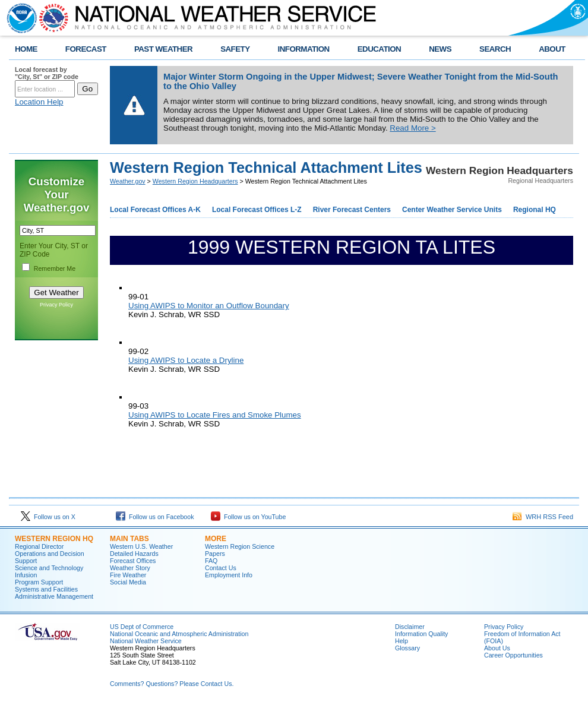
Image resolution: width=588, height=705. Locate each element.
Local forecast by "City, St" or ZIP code (47, 73)
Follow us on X (48, 517)
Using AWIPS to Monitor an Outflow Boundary (209, 306)
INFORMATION (304, 49)
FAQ (211, 561)
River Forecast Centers (352, 210)
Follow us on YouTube (248, 517)
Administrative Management (54, 596)
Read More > (412, 128)
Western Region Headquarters (195, 181)
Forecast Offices (133, 561)
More (216, 539)
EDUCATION (379, 49)
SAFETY (235, 49)
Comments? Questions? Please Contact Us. (172, 684)
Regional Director (39, 546)
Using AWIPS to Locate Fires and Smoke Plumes (215, 415)
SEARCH (495, 49)
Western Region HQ (54, 539)
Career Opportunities (513, 655)
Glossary (407, 648)
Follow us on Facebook (155, 517)
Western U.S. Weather (141, 546)
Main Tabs (129, 539)
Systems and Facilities (46, 589)
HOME (26, 49)
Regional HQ (535, 210)
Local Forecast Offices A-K (155, 210)
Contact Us (221, 568)
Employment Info (229, 575)
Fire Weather (128, 575)
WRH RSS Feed (543, 517)
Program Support (39, 582)
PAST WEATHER (163, 49)
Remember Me (55, 268)
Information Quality (421, 634)
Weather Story (130, 568)
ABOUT (552, 49)
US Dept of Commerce (142, 627)
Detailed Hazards (134, 554)
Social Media (128, 582)
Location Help (39, 102)
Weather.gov (128, 181)
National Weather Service (146, 641)
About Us (497, 648)
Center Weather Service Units (452, 210)
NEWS (440, 49)
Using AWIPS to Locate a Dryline (186, 360)
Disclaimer (410, 627)
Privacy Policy (56, 305)
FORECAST (86, 49)
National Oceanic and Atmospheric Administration (179, 634)
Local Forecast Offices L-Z (257, 210)
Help (402, 641)
